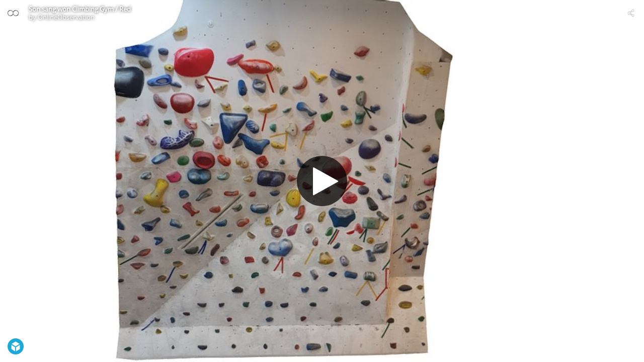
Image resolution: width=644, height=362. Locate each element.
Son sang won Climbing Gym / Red (80, 9)
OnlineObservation (66, 17)
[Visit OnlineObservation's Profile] (13, 13)
